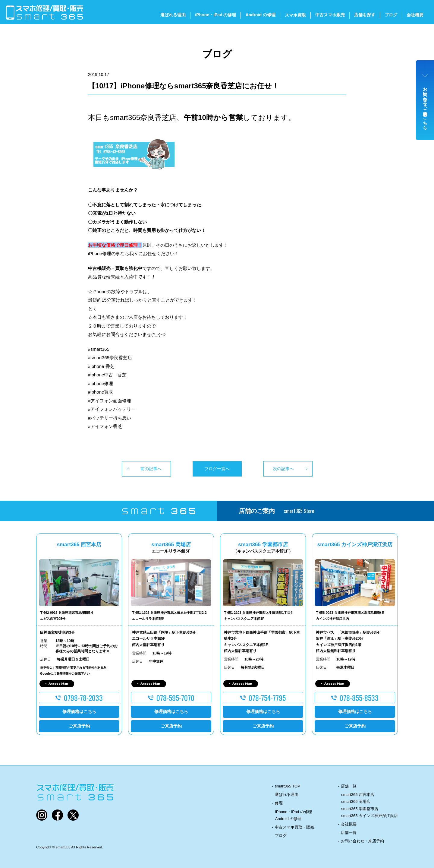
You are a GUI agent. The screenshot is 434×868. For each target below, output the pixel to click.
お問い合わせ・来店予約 (362, 841)
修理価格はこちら (79, 711)
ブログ (391, 15)
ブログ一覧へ (217, 469)
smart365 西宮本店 (358, 795)
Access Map (58, 683)
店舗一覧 (349, 786)
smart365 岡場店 (356, 801)
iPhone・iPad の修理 (215, 15)
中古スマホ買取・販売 (294, 827)
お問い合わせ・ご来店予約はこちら (425, 106)
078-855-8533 (359, 698)
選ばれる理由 (173, 15)
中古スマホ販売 (330, 15)
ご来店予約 (79, 726)
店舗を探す (365, 15)
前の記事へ (151, 469)
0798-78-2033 (83, 698)
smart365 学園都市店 (360, 809)
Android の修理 (260, 15)
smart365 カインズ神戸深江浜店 (370, 816)
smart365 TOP (288, 786)
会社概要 (415, 15)
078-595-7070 (175, 698)
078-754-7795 (267, 698)
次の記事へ (283, 469)
